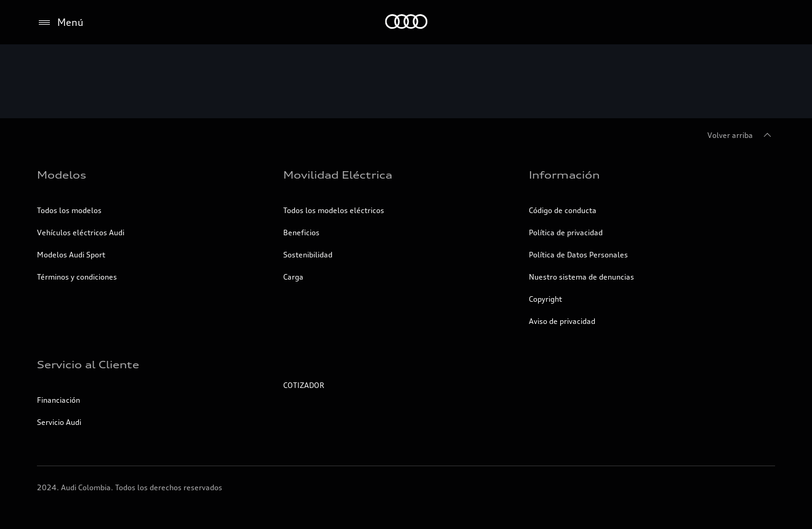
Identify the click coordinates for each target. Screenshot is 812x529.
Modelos (62, 175)
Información (564, 175)
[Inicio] (406, 22)
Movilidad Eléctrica (338, 175)
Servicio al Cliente (88, 365)
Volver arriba (741, 135)
